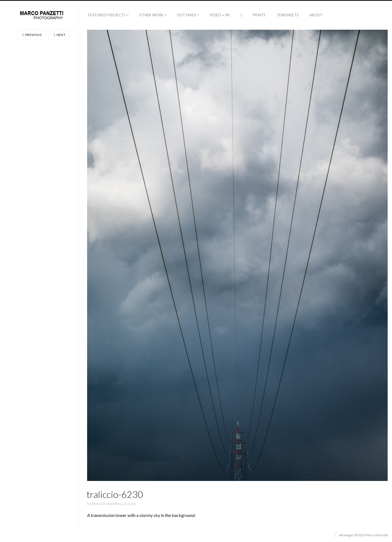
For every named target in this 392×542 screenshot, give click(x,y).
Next (59, 35)
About (316, 15)
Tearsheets (288, 15)
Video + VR (220, 15)
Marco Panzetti (104, 504)
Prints (259, 15)
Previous (32, 35)
